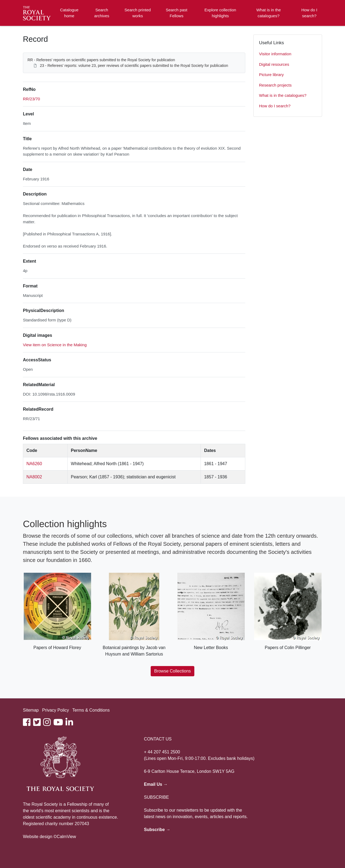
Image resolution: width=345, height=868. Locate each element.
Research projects (275, 85)
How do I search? (309, 13)
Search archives (102, 13)
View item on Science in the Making (55, 345)
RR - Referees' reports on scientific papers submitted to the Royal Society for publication (101, 60)
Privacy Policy (56, 710)
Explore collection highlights (220, 13)
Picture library (271, 75)
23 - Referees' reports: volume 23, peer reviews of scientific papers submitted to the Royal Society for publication (134, 66)
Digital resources (274, 64)
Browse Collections (172, 671)
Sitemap (31, 710)
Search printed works (138, 13)
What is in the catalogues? (269, 13)
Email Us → (156, 784)
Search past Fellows (177, 13)
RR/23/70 (31, 99)
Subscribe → (157, 830)
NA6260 (34, 464)
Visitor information (275, 54)
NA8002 (34, 477)
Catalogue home (69, 13)
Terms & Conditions (91, 710)
